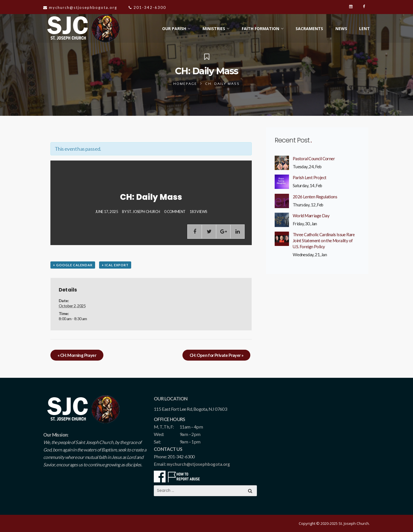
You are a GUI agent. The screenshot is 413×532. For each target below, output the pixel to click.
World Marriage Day (311, 216)
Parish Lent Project (310, 177)
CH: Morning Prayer (77, 355)
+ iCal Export (115, 265)
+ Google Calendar (73, 265)
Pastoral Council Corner (314, 159)
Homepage (185, 84)
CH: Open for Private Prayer (217, 355)
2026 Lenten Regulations (315, 197)
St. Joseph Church (144, 212)
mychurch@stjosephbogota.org (198, 464)
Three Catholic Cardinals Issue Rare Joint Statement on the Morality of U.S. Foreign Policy (324, 240)
